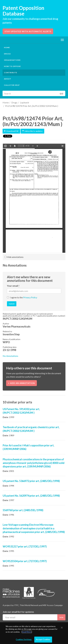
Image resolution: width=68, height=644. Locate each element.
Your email (13, 286)
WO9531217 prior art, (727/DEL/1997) (25, 546)
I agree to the (24, 297)
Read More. (27, 632)
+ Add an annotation (21, 383)
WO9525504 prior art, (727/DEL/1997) (25, 561)
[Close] (62, 628)
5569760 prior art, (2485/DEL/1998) (23, 510)
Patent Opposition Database (23, 11)
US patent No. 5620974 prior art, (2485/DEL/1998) (31, 496)
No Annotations (10, 356)
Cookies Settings (24, 639)
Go (62, 94)
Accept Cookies (43, 639)
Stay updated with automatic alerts (28, 31)
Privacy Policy (30, 297)
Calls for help (12, 85)
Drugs (14, 102)
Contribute (11, 73)
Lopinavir (25, 102)
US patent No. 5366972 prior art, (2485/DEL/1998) (31, 481)
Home (7, 47)
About (8, 79)
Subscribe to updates (32, 131)
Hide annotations (14, 257)
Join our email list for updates (18, 612)
